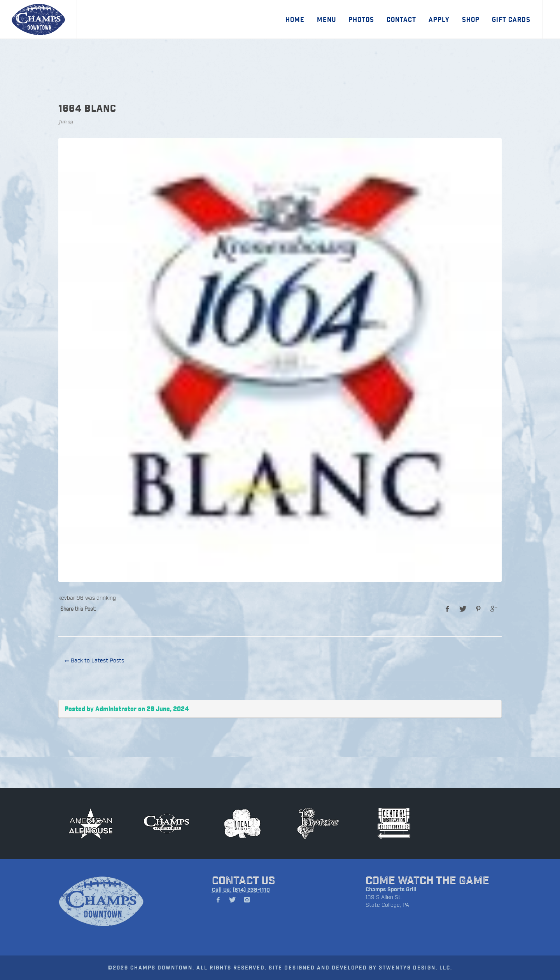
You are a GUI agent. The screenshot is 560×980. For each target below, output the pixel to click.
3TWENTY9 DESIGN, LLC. (416, 967)
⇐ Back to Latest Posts (94, 660)
